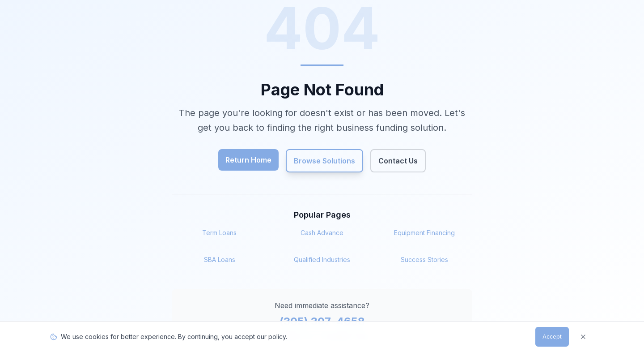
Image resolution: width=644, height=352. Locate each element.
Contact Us (398, 161)
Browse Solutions (324, 161)
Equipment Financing (424, 233)
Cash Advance (322, 233)
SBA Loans (220, 260)
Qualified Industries (322, 260)
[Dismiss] (583, 337)
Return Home (248, 160)
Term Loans (219, 233)
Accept (551, 337)
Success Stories (424, 260)
